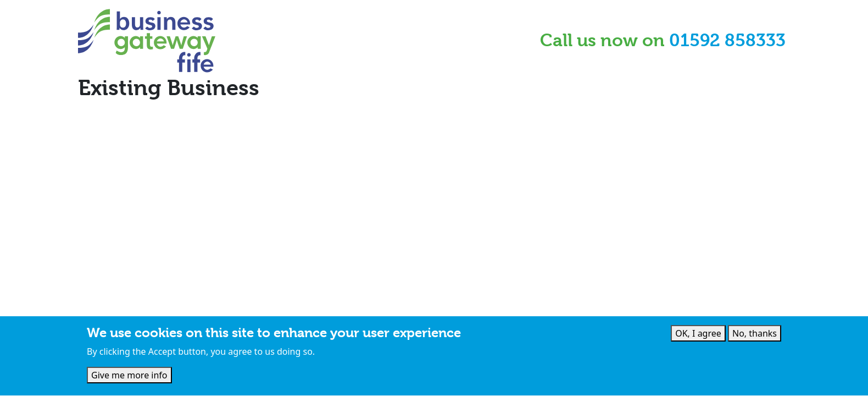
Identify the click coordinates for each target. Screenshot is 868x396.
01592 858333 (727, 40)
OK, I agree (698, 334)
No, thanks (755, 334)
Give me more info (129, 377)
